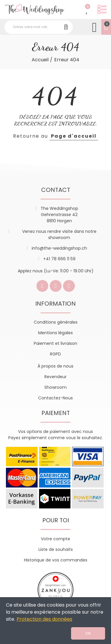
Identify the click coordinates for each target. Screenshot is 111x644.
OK (88, 633)
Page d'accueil (74, 136)
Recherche (66, 27)
